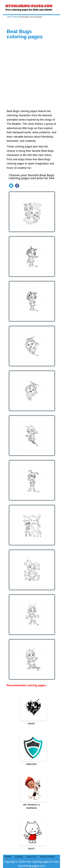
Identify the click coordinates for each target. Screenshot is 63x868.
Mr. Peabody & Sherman (32, 792)
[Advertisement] (31, 75)
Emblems (32, 750)
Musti (32, 834)
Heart (32, 709)
